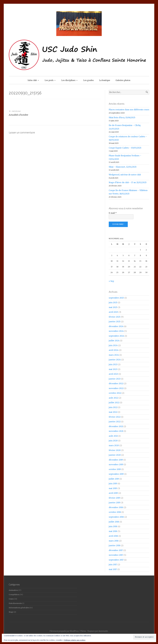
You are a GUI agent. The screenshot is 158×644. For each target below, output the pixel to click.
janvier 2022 (115, 422)
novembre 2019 (116, 465)
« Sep (111, 281)
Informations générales (19, 608)
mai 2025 (113, 307)
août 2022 (113, 398)
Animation (13, 590)
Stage (11, 612)
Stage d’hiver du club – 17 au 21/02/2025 (128, 182)
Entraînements (15, 603)
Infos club (32, 80)
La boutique (105, 80)
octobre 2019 (115, 469)
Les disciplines (68, 80)
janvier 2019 (114, 503)
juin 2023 (113, 364)
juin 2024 (113, 345)
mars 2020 (114, 445)
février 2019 (114, 498)
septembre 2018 (116, 517)
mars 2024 (114, 355)
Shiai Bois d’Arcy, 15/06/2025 (122, 118)
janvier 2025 (115, 322)
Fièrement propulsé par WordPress (64, 631)
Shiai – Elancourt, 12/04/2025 (123, 167)
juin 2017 (113, 565)
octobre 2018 (115, 512)
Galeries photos (123, 80)
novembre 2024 (116, 331)
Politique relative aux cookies (75, 640)
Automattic (103, 631)
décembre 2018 (116, 507)
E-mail (113, 213)
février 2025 (115, 317)
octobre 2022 (115, 393)
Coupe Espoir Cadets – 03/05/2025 (125, 148)
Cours (11, 599)
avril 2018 (113, 536)
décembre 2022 (116, 384)
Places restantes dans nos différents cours (129, 110)
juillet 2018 (114, 522)
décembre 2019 (116, 460)
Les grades (89, 80)
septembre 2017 (116, 560)
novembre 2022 (116, 388)
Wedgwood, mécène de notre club (125, 175)
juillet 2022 (114, 403)
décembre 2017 (116, 550)
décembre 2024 (116, 326)
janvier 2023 (115, 379)
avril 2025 (113, 312)
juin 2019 (113, 484)
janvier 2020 (115, 455)
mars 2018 (114, 541)
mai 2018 (113, 531)
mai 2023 (113, 369)
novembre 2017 (116, 555)
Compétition (14, 595)
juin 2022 (113, 407)
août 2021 (113, 436)
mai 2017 (113, 569)
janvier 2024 (115, 360)
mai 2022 (113, 412)
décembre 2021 (116, 426)
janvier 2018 (115, 546)
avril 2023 (113, 374)
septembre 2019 (116, 474)
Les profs (49, 80)
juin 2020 (113, 441)
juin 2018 (113, 526)
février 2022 (115, 417)
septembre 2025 (116, 298)
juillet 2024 (114, 341)
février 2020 (115, 450)
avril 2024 (114, 350)
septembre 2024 (116, 336)
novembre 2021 (116, 431)
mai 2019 (113, 488)
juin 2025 (113, 303)
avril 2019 (113, 493)
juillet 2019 (114, 479)
